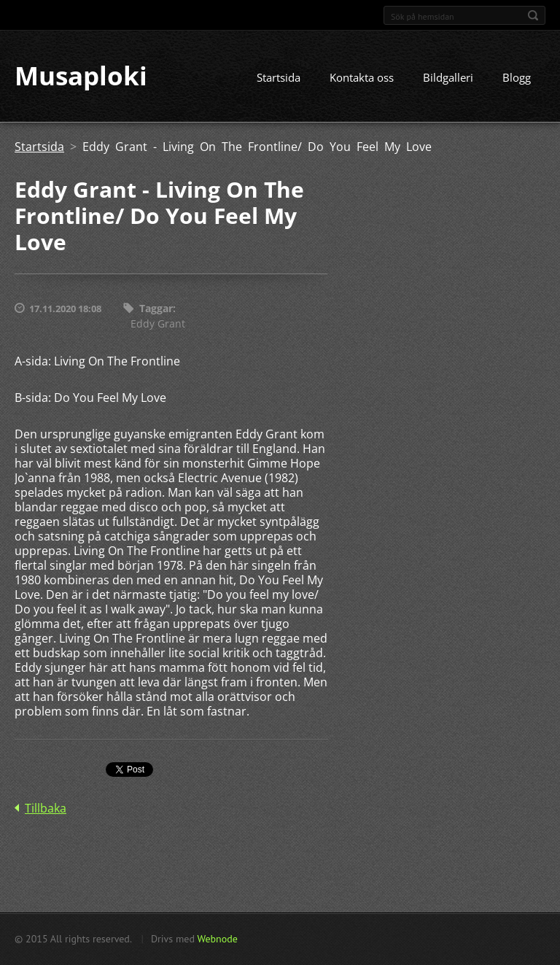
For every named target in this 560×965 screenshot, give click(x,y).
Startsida (279, 78)
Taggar (156, 309)
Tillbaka (46, 808)
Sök (533, 15)
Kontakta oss (362, 78)
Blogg (517, 78)
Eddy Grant (158, 323)
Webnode (217, 939)
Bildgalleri (448, 78)
